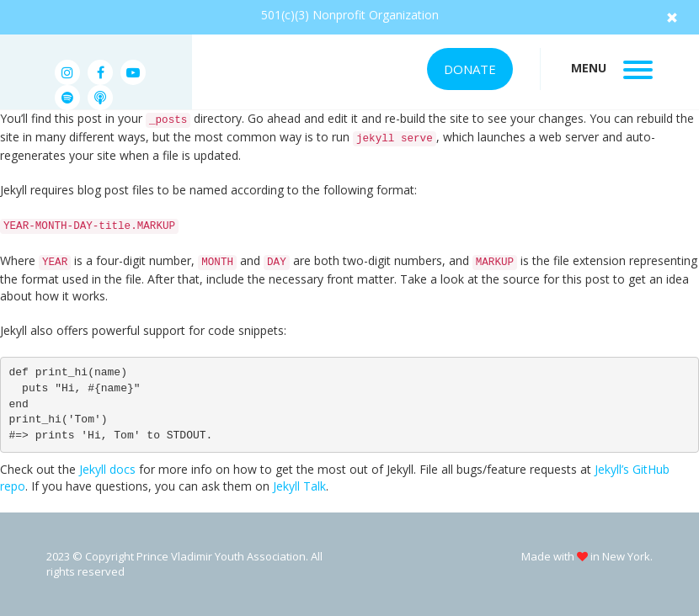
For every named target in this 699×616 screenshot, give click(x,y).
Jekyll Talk (299, 486)
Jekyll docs (107, 469)
